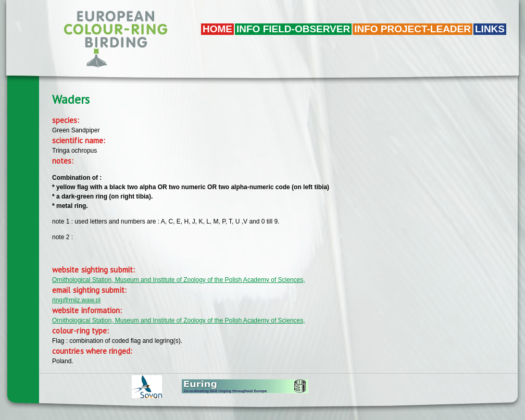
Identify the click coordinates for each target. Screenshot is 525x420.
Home (217, 29)
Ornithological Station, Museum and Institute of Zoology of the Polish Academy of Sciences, (179, 280)
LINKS (490, 29)
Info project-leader (413, 29)
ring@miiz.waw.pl (76, 300)
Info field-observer (293, 29)
